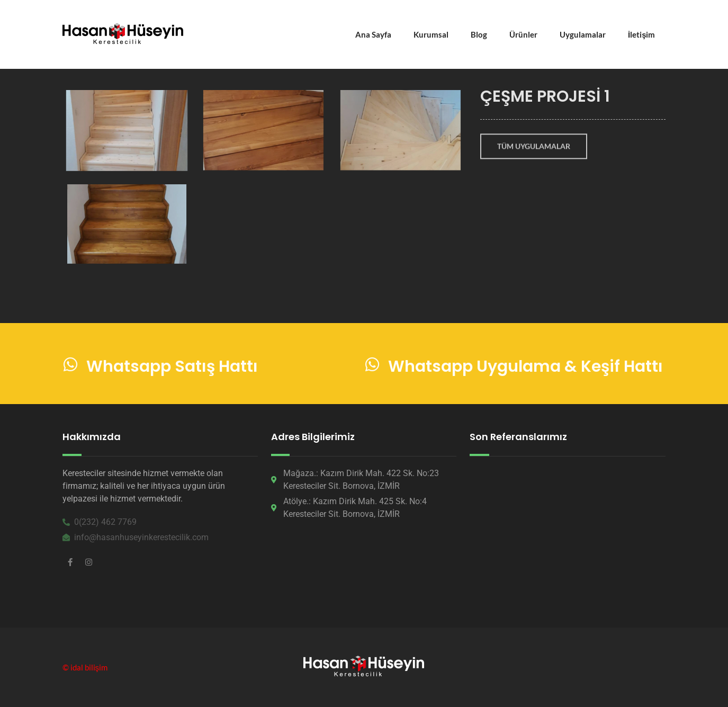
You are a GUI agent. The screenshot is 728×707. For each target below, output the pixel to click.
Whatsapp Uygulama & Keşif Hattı (525, 369)
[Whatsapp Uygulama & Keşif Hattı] (372, 366)
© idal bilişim (85, 667)
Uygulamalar (583, 34)
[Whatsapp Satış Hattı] (70, 366)
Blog (479, 34)
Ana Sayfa (373, 34)
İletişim (642, 34)
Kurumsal (431, 34)
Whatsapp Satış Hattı (172, 369)
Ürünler (523, 34)
